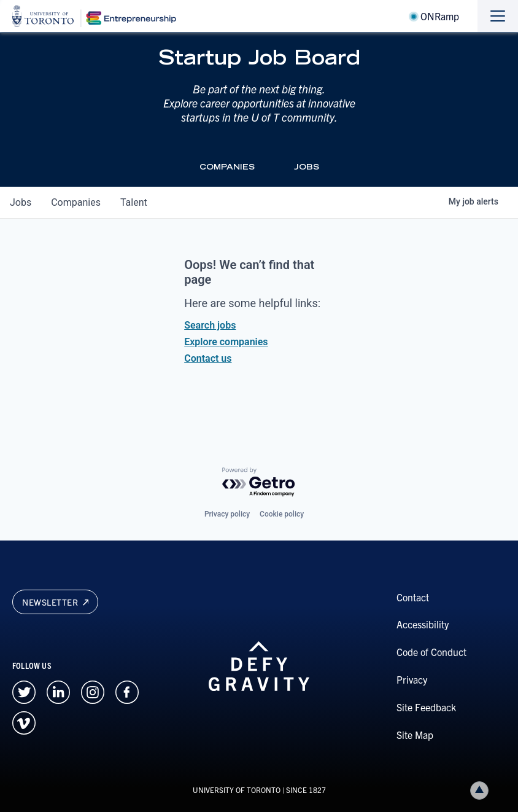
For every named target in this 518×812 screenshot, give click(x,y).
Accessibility (423, 624)
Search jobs (210, 325)
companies (76, 202)
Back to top (482, 790)
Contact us (208, 358)
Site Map (415, 735)
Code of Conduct (431, 652)
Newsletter (55, 602)
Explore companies (226, 342)
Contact (413, 597)
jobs (21, 202)
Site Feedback (426, 707)
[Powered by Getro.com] (259, 482)
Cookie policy (282, 514)
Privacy (412, 679)
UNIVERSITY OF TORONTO (237, 790)
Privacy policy (227, 514)
